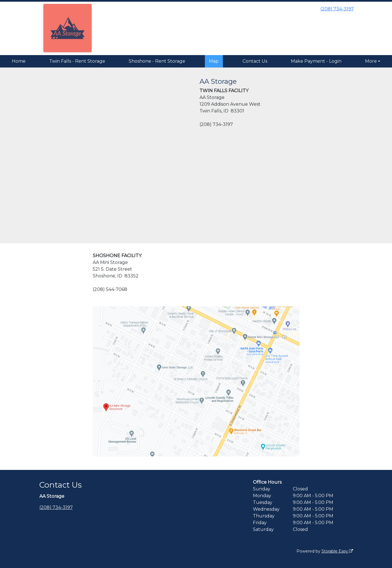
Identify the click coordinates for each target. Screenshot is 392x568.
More (371, 61)
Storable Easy (337, 551)
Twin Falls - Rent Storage (77, 61)
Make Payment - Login (316, 61)
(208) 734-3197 (337, 9)
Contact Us (255, 61)
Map (214, 61)
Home (19, 61)
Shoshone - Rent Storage (157, 61)
